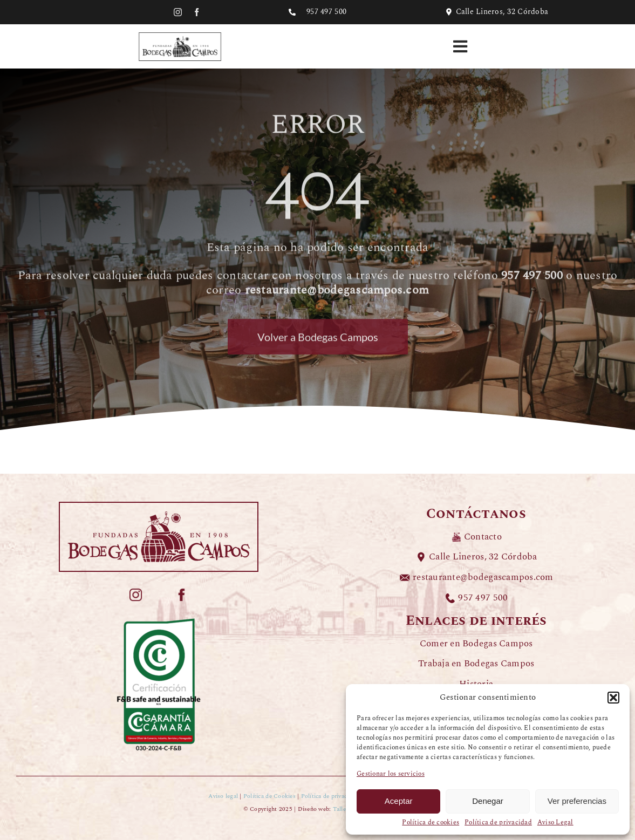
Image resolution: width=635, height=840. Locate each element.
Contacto (483, 537)
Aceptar (399, 801)
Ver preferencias (577, 801)
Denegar (488, 801)
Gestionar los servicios (391, 774)
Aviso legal (223, 796)
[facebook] (197, 12)
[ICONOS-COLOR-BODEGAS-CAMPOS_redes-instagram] (136, 592)
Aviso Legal (555, 823)
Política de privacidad (498, 823)
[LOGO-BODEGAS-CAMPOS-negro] (180, 34)
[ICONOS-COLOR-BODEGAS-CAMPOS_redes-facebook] (182, 592)
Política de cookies (431, 823)
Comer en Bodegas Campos (476, 644)
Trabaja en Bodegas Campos (476, 664)
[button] (613, 698)
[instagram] (178, 12)
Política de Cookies (269, 796)
